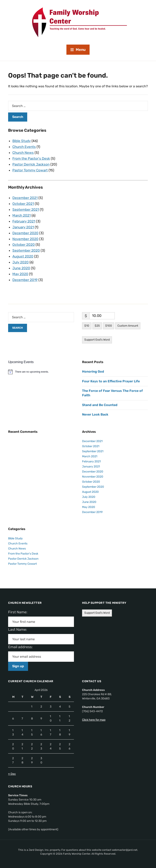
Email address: (22, 647)
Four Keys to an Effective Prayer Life (111, 381)
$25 (97, 326)
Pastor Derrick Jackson (31, 164)
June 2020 (21, 268)
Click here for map (94, 720)
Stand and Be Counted (100, 405)
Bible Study (22, 141)
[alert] (41, 372)
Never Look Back (95, 414)
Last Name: (19, 630)
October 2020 (24, 245)
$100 (109, 326)
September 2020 (26, 250)
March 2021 (22, 215)
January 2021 (23, 227)
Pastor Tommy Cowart (30, 170)
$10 (87, 326)
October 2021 (23, 204)
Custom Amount (128, 326)
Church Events (24, 147)
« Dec (12, 774)
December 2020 (25, 233)
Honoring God (93, 371)
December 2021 (25, 198)
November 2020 (25, 239)
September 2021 (26, 210)
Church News (23, 153)
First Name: (19, 612)
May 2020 (20, 274)
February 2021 (24, 221)
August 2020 (23, 256)
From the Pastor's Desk (31, 158)
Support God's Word (97, 340)
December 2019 (25, 280)
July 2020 (21, 262)
